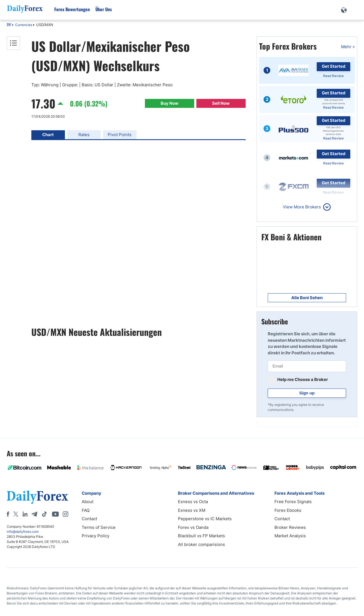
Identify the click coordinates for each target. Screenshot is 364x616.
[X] (16, 514)
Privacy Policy (96, 536)
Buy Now (170, 103)
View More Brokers (302, 207)
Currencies (24, 25)
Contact (89, 519)
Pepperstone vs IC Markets (205, 519)
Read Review (334, 76)
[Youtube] (55, 514)
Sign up (307, 393)
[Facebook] (8, 514)
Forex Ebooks (288, 510)
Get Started (334, 66)
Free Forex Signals (293, 502)
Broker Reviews (290, 527)
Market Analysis (290, 536)
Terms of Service (99, 527)
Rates (84, 135)
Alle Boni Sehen (307, 298)
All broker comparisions (201, 544)
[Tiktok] (44, 514)
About (88, 502)
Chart (48, 135)
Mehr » (348, 47)
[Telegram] (34, 514)
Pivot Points (120, 135)
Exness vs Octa (193, 502)
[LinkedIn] (25, 514)
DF (9, 25)
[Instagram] (65, 514)
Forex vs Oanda (193, 527)
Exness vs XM (192, 510)
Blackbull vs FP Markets (201, 536)
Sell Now (221, 103)
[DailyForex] (37, 497)
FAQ (86, 510)
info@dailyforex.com (23, 532)
